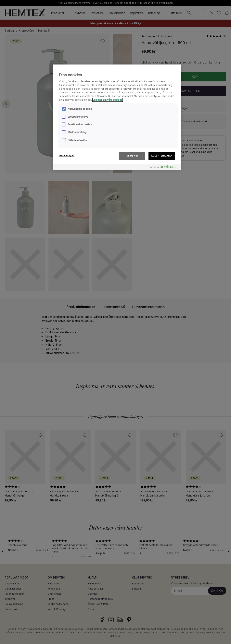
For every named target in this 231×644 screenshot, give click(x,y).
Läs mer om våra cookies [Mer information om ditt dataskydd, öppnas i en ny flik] (108, 100)
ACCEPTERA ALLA (162, 156)
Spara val (132, 156)
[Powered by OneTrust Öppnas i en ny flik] (164, 167)
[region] (117, 117)
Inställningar (66, 156)
